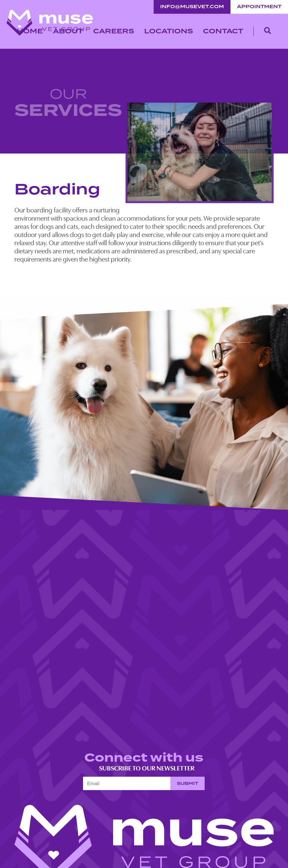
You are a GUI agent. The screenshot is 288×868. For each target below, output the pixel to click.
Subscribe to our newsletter (143, 769)
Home (30, 31)
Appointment (259, 7)
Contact (223, 31)
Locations (169, 31)
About (68, 31)
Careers (114, 31)
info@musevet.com (192, 7)
